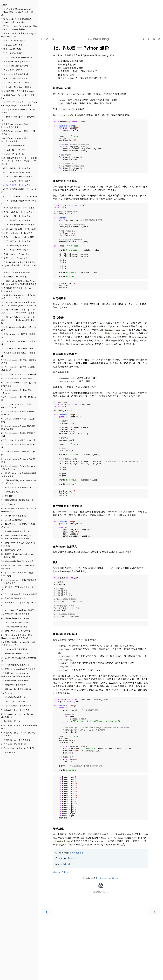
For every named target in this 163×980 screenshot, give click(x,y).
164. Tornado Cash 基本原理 (15, 66)
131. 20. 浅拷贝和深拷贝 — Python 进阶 (19, 202)
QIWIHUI (65, 922)
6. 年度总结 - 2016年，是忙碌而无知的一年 (19, 727)
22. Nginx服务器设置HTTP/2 (14, 649)
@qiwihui (72, 917)
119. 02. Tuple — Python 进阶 (15, 254)
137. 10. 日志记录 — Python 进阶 (17, 177)
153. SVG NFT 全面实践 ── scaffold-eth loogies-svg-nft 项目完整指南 (19, 104)
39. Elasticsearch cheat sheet (15, 622)
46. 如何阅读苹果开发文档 (13, 598)
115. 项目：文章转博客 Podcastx (16, 273)
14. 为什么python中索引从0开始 (16, 689)
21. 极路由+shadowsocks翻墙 (15, 654)
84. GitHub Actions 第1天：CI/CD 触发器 (18, 460)
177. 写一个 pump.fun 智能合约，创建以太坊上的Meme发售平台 (19, 28)
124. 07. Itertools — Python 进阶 (17, 233)
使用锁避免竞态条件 (65, 372)
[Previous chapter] (46, 970)
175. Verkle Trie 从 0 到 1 (13, 41)
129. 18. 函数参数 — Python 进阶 (17, 212)
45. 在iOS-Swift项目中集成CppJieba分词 (19, 604)
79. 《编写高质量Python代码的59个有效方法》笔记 (19, 482)
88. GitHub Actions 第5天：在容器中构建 (18, 435)
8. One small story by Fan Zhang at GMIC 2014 (18, 716)
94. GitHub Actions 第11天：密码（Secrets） (17, 392)
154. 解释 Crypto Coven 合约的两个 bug (18, 97)
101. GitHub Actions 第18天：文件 (17, 349)
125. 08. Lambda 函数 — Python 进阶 (19, 229)
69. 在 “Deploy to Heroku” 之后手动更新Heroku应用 (19, 510)
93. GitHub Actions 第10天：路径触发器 (19, 399)
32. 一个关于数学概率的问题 (14, 627)
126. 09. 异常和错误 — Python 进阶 (18, 225)
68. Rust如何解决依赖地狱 (13, 516)
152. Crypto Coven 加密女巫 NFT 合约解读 (18, 111)
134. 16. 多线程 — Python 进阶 (16, 185)
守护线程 (58, 887)
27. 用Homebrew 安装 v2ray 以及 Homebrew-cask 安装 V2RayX (17, 636)
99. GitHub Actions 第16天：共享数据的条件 (19, 362)
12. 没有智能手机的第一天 (13, 697)
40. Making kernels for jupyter (16, 618)
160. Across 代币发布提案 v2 (15, 74)
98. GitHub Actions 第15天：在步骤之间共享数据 (19, 369)
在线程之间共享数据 (65, 187)
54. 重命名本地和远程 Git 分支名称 (17, 561)
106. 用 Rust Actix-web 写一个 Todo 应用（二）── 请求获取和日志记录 (18, 311)
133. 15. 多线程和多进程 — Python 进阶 (19, 191)
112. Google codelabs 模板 (14, 277)
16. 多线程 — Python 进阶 (81, 48)
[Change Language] (144, 39)
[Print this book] (150, 39)
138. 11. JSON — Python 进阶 (15, 173)
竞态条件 (58, 337)
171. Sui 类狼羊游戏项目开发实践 (17, 58)
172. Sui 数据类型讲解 (12, 53)
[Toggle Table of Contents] (42, 39)
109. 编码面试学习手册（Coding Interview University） (16, 290)
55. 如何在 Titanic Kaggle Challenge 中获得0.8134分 (18, 556)
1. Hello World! (8, 752)
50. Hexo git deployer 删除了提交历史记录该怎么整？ (19, 581)
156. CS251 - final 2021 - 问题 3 (16, 87)
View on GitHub (61, 931)
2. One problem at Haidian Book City (18, 748)
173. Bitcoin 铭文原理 (11, 49)
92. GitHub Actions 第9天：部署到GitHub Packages (17, 406)
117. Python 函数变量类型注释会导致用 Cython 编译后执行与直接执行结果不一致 (18, 265)
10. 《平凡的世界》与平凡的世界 (16, 706)
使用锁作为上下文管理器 (68, 539)
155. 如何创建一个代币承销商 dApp (18, 91)
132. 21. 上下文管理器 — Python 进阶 (19, 196)
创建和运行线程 (62, 88)
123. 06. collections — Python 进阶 (18, 237)
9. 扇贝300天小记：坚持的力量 (15, 710)
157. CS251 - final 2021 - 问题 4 (16, 83)
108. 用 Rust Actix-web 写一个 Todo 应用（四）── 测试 (18, 297)
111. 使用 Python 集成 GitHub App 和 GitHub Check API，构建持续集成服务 (19, 282)
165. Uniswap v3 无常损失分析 (15, 62)
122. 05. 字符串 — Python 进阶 (16, 241)
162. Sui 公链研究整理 (12, 70)
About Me (6, 5)
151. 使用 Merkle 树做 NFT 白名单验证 (18, 118)
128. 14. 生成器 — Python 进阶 (16, 216)
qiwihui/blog (76, 911)
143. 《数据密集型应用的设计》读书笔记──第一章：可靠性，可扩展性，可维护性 (19, 161)
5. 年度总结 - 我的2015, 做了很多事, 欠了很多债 (18, 734)
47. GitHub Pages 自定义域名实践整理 (19, 594)
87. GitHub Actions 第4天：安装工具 (18, 440)
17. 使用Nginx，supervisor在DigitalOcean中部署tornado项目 (16, 675)
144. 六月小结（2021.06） (14, 154)
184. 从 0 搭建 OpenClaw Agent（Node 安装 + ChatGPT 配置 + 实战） (17, 12)
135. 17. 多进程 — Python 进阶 (16, 181)
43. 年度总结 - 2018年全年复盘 (16, 614)
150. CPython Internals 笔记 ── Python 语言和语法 (17, 126)
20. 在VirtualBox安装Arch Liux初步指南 (19, 659)
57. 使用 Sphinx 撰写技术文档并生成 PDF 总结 (18, 544)
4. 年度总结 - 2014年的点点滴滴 (16, 740)
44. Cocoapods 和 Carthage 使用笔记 (19, 610)
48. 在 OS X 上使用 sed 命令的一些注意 (19, 589)
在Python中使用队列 (65, 582)
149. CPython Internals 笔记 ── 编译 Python (18, 133)
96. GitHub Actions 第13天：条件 (17, 379)
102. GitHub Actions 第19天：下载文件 (18, 343)
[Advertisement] (76, 18)
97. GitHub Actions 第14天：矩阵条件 (19, 374)
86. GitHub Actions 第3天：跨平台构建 (18, 446)
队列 (56, 598)
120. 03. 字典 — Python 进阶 (15, 250)
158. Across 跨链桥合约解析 (14, 78)
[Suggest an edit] (159, 39)
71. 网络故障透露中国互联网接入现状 (18, 500)
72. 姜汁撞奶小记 (9, 496)
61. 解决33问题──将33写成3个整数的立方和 (18, 526)
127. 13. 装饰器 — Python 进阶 (16, 220)
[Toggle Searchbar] (53, 39)
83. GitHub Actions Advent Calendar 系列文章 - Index (18, 468)
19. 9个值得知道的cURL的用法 (15, 665)
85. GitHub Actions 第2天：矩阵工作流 (18, 453)
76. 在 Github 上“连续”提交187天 (16, 488)
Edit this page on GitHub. (107, 936)
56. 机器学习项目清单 (11, 550)
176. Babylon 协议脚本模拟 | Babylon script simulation (19, 35)
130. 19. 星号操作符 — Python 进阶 (18, 208)
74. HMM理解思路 (10, 492)
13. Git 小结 (7, 693)
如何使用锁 (60, 318)
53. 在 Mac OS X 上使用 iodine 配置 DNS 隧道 (18, 567)
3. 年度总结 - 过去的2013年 (14, 744)
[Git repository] (154, 39)
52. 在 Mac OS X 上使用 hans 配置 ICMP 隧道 (17, 574)
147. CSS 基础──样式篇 (13, 146)
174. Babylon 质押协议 (12, 45)
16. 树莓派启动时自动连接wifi (15, 681)
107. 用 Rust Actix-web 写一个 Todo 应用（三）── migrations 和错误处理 (19, 304)
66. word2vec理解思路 (12, 520)
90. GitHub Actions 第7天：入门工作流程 (18, 420)
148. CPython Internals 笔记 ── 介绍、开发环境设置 (18, 140)
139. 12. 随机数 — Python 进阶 (16, 168)
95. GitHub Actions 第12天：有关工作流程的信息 (19, 384)
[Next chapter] (155, 970)
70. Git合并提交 (9, 504)
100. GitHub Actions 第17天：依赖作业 (18, 354)
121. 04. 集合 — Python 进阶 (15, 246)
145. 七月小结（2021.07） (14, 150)
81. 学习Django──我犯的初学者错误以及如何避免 (19, 475)
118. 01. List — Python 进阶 (14, 258)
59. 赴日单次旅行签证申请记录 (15, 531)
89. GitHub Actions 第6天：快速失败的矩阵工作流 (18, 427)
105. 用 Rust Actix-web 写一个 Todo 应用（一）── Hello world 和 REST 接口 (18, 320)
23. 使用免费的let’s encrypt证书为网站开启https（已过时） (18, 644)
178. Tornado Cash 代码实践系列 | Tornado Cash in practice (17, 21)
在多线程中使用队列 (65, 676)
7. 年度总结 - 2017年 (11, 721)
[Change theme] (47, 39)
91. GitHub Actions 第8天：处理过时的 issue (18, 413)
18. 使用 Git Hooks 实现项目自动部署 (18, 669)
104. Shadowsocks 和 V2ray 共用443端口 (18, 329)
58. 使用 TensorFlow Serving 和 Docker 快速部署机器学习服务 (16, 537)
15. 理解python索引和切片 (13, 685)
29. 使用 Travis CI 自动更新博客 (16, 631)
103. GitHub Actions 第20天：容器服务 (18, 336)
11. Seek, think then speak (14, 701)
